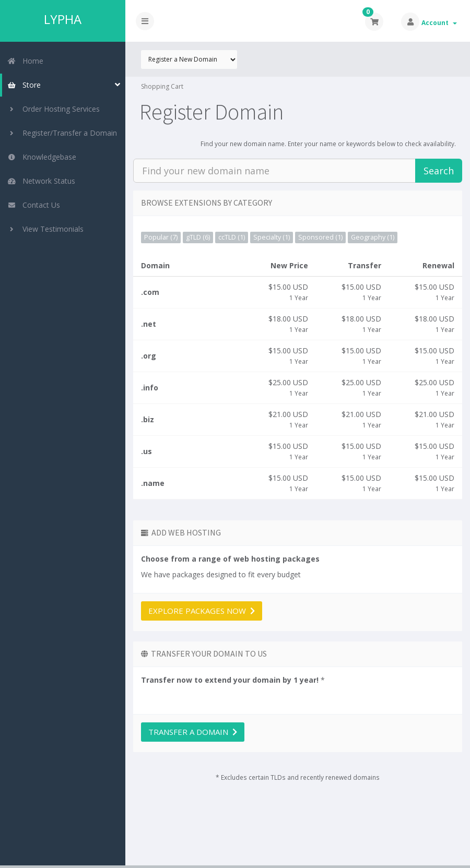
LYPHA (63, 19)
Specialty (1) (272, 237)
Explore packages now (202, 611)
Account (439, 23)
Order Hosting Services (54, 109)
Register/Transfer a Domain (62, 133)
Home (25, 61)
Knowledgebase (42, 157)
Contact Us (34, 205)
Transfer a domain (193, 732)
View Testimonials (45, 229)
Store (24, 85)
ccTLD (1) (232, 237)
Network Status (41, 181)
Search (439, 171)
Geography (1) (373, 237)
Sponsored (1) (320, 237)
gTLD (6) (198, 237)
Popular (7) (161, 237)
